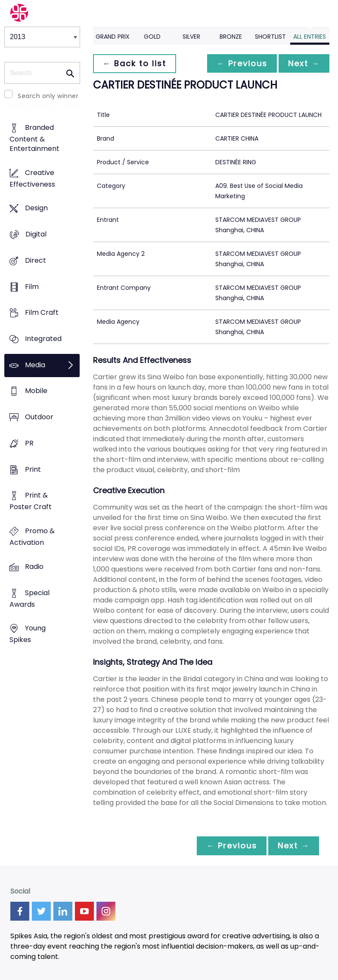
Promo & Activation (32, 537)
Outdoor (39, 417)
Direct (36, 260)
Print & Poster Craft (31, 501)
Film (32, 287)
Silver (191, 37)
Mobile (36, 391)
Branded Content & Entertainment (34, 138)
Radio (34, 567)
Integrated (43, 339)
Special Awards (29, 599)
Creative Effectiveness (32, 178)
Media (35, 365)
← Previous (239, 63)
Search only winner (48, 96)
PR (29, 443)
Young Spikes (28, 634)
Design (36, 208)
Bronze (231, 37)
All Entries (310, 37)
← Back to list (135, 63)
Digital (36, 234)
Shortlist (270, 37)
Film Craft (42, 313)
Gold (152, 37)
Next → (303, 63)
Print (33, 469)
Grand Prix (113, 37)
